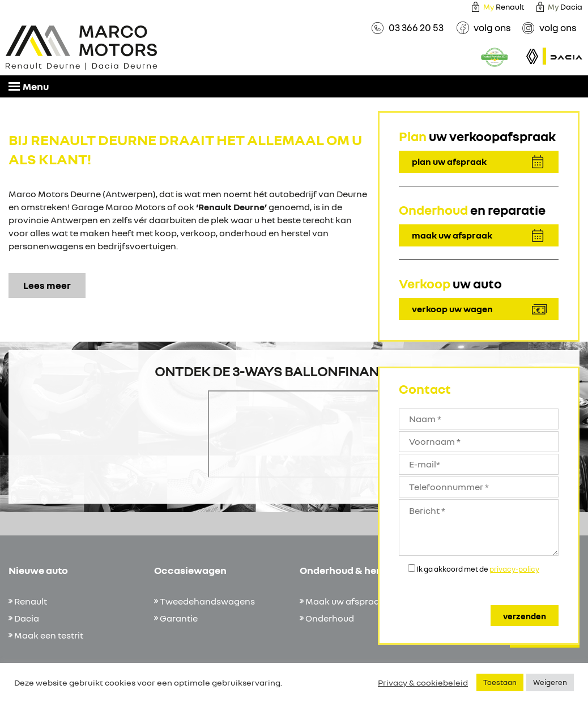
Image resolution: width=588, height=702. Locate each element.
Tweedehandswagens (207, 601)
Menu (29, 86)
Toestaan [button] (500, 682)
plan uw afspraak (449, 161)
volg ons (492, 27)
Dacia (27, 618)
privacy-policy (514, 569)
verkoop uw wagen (452, 309)
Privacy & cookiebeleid (423, 682)
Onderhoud (330, 618)
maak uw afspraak (452, 235)
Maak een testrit (49, 635)
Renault (504, 7)
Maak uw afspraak (345, 601)
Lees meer (47, 285)
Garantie (179, 618)
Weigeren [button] (550, 682)
